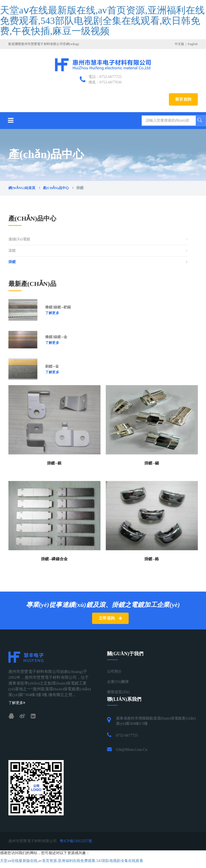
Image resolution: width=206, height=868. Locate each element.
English (193, 44)
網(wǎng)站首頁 (22, 188)
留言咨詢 (183, 99)
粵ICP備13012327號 (76, 841)
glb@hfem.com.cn (132, 750)
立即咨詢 (110, 618)
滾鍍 (12, 251)
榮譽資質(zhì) (119, 692)
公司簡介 (115, 671)
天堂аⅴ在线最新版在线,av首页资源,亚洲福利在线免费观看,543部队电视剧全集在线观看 (72, 861)
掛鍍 (12, 262)
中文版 (180, 44)
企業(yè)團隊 (118, 682)
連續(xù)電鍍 (19, 239)
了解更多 (52, 313)
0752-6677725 (127, 735)
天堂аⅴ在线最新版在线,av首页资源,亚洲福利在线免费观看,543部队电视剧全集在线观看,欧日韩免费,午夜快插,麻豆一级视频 (102, 21)
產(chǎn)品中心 (56, 188)
